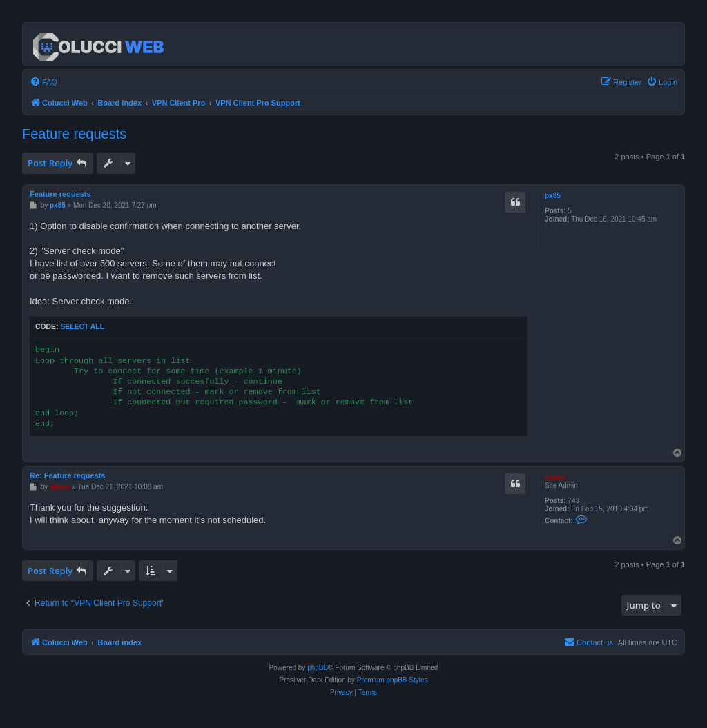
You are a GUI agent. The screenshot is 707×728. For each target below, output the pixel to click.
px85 (553, 196)
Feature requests (74, 134)
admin (555, 477)
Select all (82, 327)
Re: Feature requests (67, 475)
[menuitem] (43, 82)
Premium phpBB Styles (393, 680)
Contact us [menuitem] (589, 642)
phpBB (318, 668)
